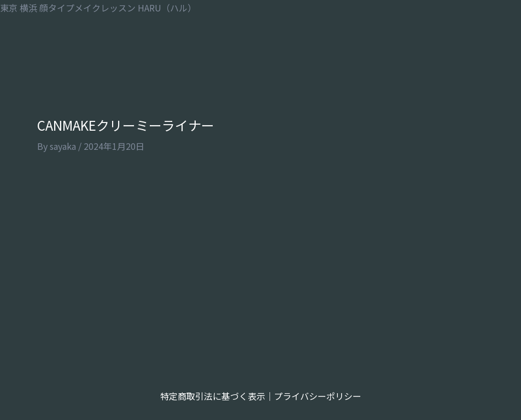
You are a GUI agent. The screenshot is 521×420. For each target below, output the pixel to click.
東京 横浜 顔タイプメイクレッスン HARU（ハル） (98, 8)
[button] (260, 52)
